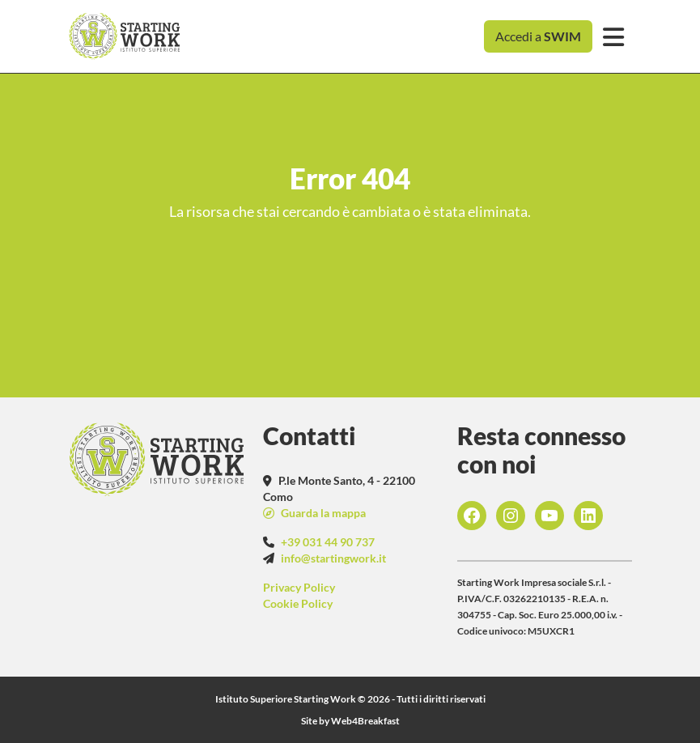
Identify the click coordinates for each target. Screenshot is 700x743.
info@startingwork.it (333, 558)
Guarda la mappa (322, 513)
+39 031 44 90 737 (328, 542)
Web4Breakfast (365, 721)
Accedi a (538, 36)
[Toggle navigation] (614, 37)
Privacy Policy (299, 587)
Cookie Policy (298, 603)
